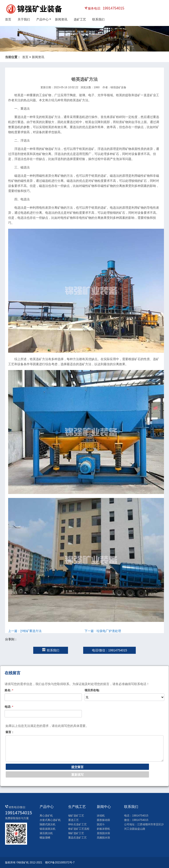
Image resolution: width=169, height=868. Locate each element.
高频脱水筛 (103, 838)
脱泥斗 (101, 824)
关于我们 (24, 19)
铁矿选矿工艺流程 (79, 829)
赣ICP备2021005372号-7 (60, 862)
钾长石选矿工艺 (77, 824)
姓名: (9, 690)
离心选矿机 (46, 816)
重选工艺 (73, 820)
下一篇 (103, 631)
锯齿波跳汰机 (48, 829)
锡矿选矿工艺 (76, 816)
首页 (8, 19)
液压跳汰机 (46, 833)
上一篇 (25, 631)
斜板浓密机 (103, 829)
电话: (9, 707)
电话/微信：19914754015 (110, 650)
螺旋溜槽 (45, 838)
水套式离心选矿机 (50, 820)
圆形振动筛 (103, 820)
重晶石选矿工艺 (77, 838)
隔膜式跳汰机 (48, 824)
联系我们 (98, 19)
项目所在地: (92, 690)
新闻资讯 (61, 19)
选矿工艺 (80, 19)
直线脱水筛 (103, 833)
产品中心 (42, 19)
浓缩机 (101, 816)
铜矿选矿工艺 (76, 833)
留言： (10, 732)
